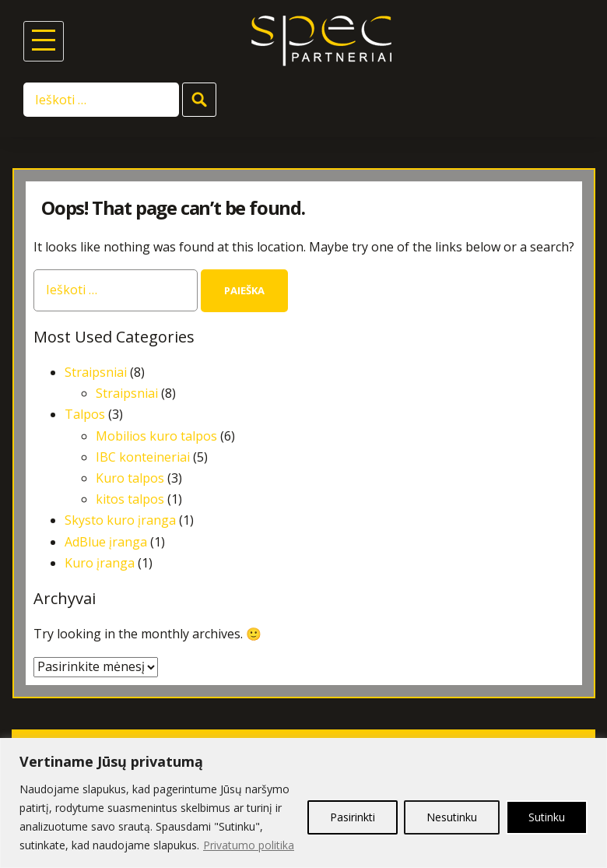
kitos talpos (130, 499)
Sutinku (547, 817)
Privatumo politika (249, 845)
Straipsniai (96, 372)
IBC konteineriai (143, 457)
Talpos (85, 414)
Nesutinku (452, 817)
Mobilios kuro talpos (156, 436)
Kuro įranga (100, 563)
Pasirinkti (353, 817)
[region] (303, 803)
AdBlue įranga (106, 542)
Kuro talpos (130, 478)
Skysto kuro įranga (120, 520)
